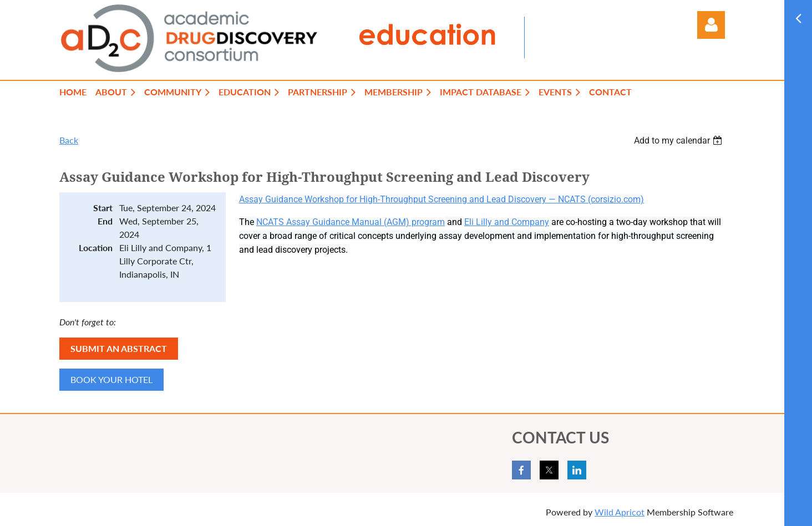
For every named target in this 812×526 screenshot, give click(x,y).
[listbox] (679, 141)
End (105, 221)
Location (96, 247)
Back (69, 140)
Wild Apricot (620, 512)
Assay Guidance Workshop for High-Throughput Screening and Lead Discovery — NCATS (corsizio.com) (441, 199)
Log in (711, 25)
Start (103, 208)
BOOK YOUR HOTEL (111, 379)
